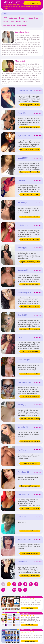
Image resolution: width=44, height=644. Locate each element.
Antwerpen (13, 18)
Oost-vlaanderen (32, 18)
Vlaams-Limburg (22, 22)
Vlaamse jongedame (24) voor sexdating (30, 105)
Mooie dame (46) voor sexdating (30, 329)
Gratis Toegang (32, 3)
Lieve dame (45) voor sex (30, 194)
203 (20, 590)
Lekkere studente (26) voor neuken (30, 217)
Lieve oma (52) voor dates (30, 284)
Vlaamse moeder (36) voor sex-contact (30, 531)
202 (14, 590)
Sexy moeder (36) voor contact (30, 239)
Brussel (22, 18)
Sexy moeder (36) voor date (30, 508)
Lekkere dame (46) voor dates (30, 374)
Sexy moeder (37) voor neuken (30, 172)
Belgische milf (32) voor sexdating (30, 464)
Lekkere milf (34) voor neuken (30, 307)
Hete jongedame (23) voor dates (30, 441)
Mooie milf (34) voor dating (30, 553)
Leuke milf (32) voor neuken (30, 576)
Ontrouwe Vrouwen (29, 641)
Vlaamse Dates (29, 625)
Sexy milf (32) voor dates (30, 351)
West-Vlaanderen (9, 25)
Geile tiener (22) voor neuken (30, 486)
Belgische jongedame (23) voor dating (30, 262)
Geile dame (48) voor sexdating (30, 419)
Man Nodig (29, 608)
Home (5, 18)
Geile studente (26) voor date (30, 396)
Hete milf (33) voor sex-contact (30, 150)
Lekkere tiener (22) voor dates (30, 127)
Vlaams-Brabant (8, 22)
